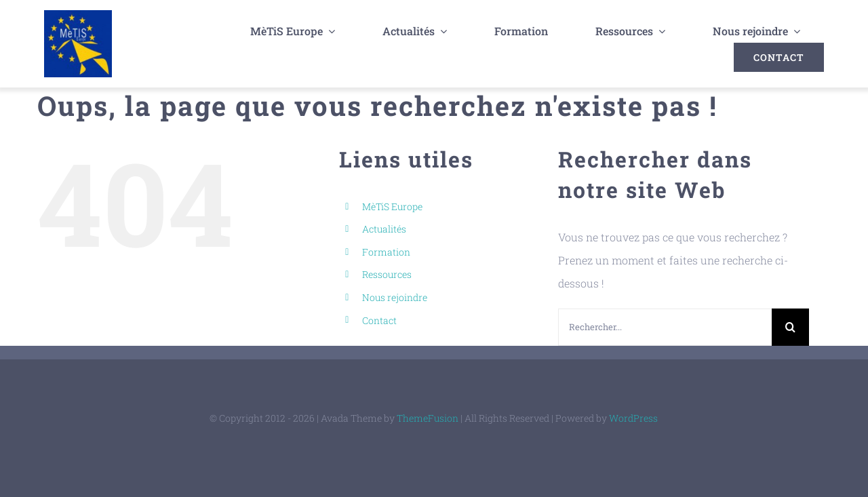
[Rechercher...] (665, 326)
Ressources (387, 274)
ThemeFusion (428, 417)
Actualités (384, 229)
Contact (379, 320)
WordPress (633, 417)
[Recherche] (790, 326)
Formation (386, 251)
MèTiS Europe (392, 206)
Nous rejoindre (395, 297)
